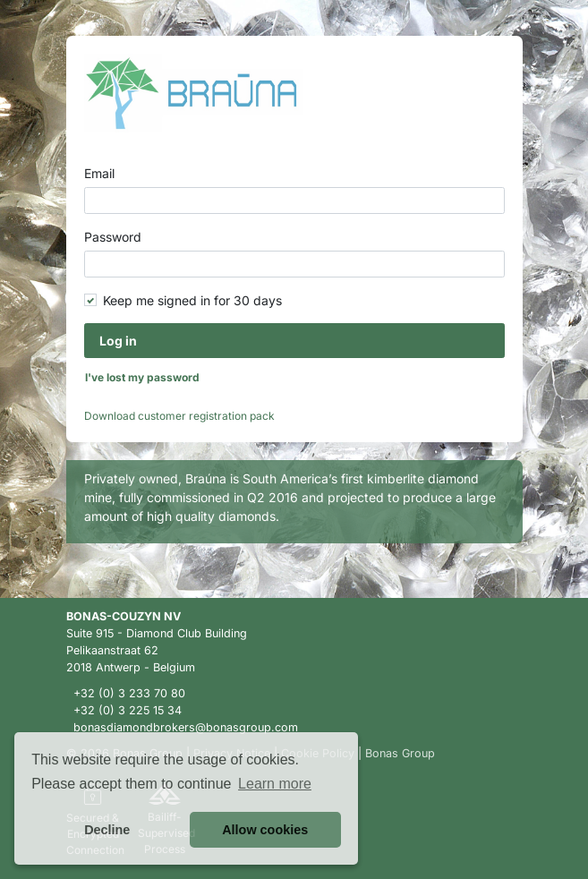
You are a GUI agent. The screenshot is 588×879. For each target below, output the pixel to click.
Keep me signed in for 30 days (192, 300)
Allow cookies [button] (265, 830)
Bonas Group (400, 753)
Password (113, 237)
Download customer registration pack (179, 416)
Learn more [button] (275, 784)
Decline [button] (107, 830)
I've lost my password (142, 377)
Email (99, 173)
